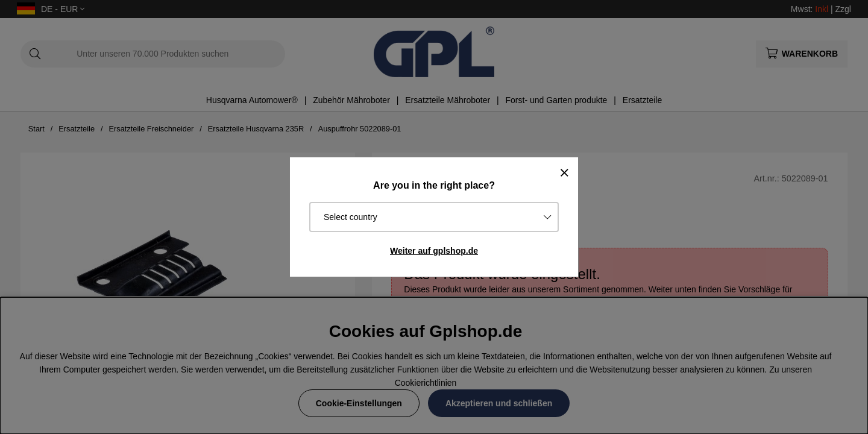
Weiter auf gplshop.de (434, 251)
